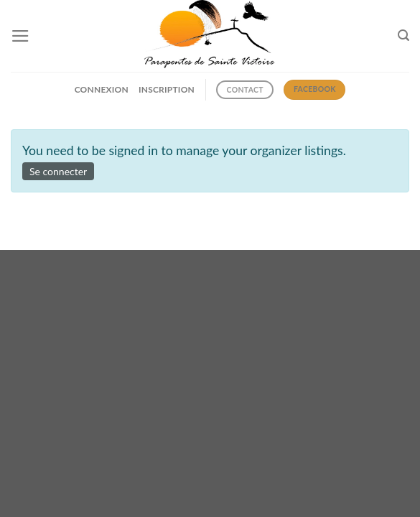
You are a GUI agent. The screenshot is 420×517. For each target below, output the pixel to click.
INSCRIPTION (167, 89)
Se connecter (58, 171)
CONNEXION (102, 89)
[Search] (403, 36)
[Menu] (20, 36)
